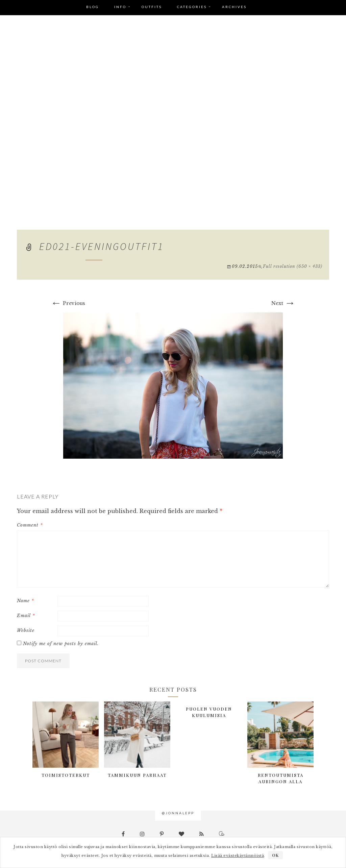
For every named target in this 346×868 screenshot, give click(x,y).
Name (26, 601)
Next (283, 303)
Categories (192, 7)
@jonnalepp (178, 813)
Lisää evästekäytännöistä (238, 856)
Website (26, 630)
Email (26, 616)
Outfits (152, 7)
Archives (234, 7)
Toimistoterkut (66, 775)
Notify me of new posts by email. (61, 644)
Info (120, 7)
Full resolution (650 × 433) (293, 266)
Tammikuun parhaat (137, 775)
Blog (93, 7)
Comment (30, 525)
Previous (68, 303)
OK (275, 855)
